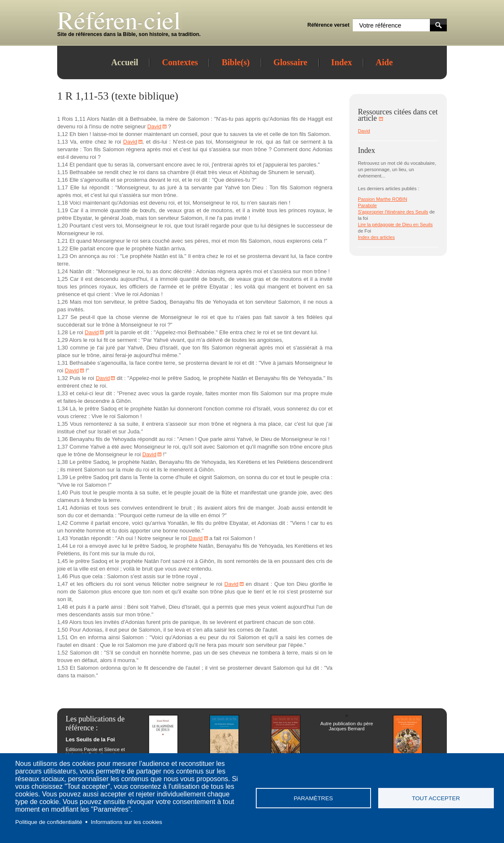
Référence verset (328, 25)
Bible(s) (235, 62)
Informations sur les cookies (126, 822)
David (154, 126)
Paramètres (313, 798)
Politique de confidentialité (49, 822)
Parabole (367, 205)
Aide (384, 62)
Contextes (180, 62)
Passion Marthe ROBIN (382, 199)
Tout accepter (436, 798)
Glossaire (291, 62)
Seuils (421, 212)
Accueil (125, 62)
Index (342, 62)
